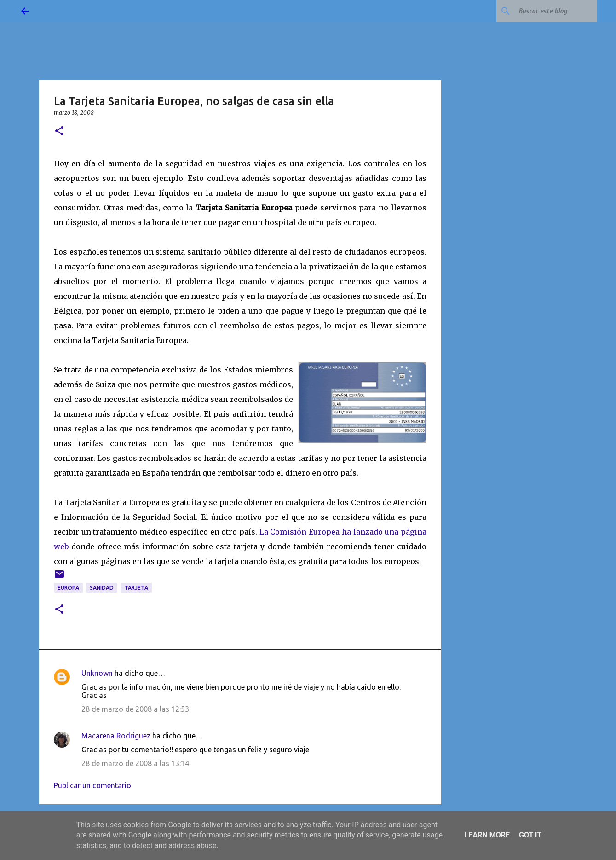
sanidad (102, 588)
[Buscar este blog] (548, 11)
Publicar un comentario (92, 785)
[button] (59, 131)
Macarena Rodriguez (116, 736)
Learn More (487, 835)
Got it (530, 835)
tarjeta (136, 588)
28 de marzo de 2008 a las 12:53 (135, 709)
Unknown (97, 673)
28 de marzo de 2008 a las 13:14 (135, 763)
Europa (68, 588)
